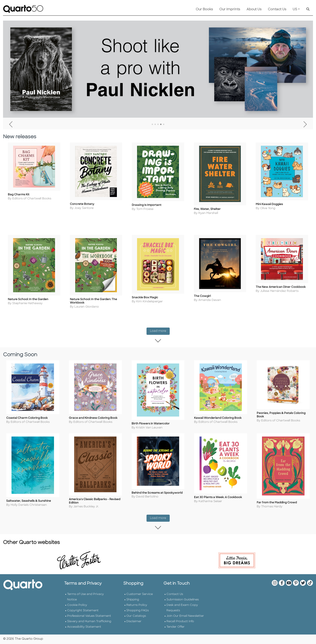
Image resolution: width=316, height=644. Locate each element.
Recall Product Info (180, 621)
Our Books (204, 9)
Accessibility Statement (84, 627)
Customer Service (140, 594)
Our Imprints (230, 9)
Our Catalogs (136, 616)
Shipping (133, 599)
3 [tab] (158, 125)
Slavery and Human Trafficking (89, 621)
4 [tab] (161, 125)
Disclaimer (134, 621)
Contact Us (277, 9)
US (295, 9)
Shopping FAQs (138, 610)
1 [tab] (152, 125)
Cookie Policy (77, 605)
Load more (160, 332)
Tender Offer (176, 627)
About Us (254, 9)
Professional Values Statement (89, 616)
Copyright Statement (83, 610)
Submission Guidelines (183, 599)
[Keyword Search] (308, 9)
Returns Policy (137, 605)
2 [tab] (155, 125)
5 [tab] (164, 125)
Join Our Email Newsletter (185, 616)
